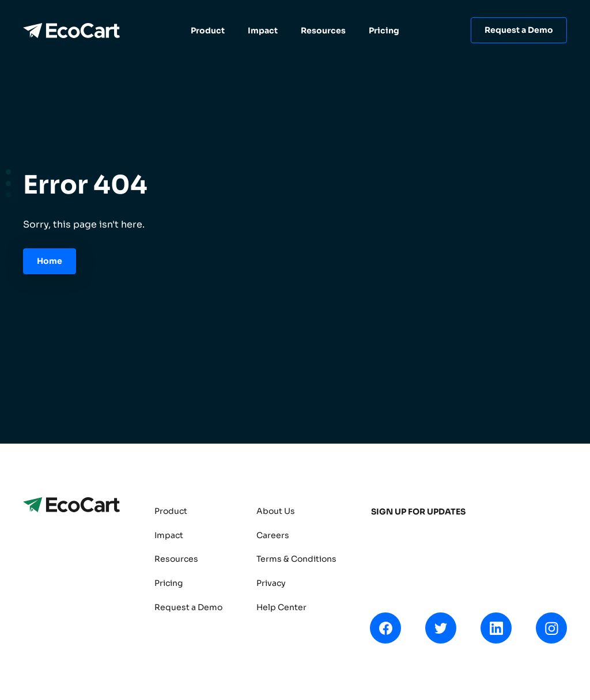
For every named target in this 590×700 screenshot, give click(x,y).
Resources (323, 31)
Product (208, 31)
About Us (276, 511)
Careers (273, 535)
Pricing (384, 31)
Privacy (271, 583)
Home (50, 261)
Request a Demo (519, 30)
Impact (263, 31)
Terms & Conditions (296, 559)
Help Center (281, 607)
